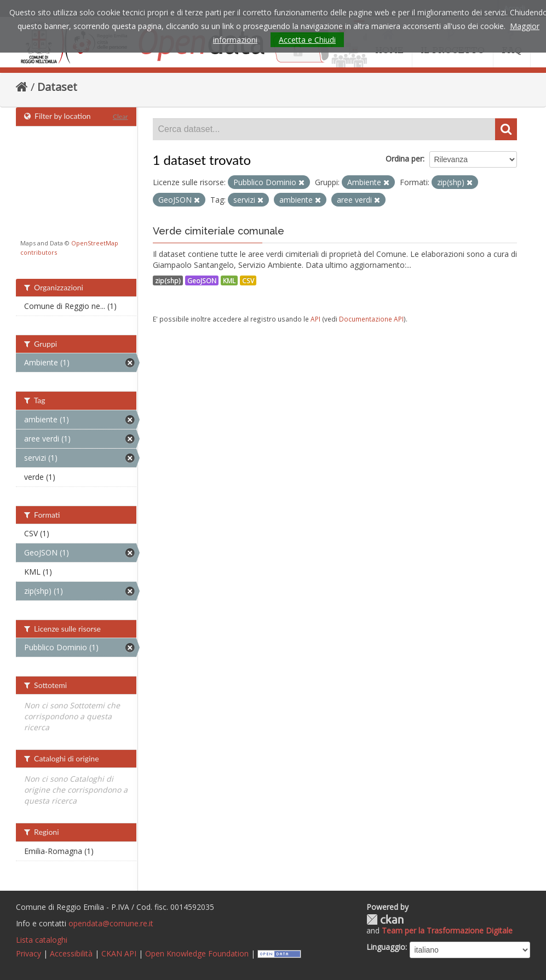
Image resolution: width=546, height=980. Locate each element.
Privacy (28, 953)
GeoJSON (202, 280)
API (315, 319)
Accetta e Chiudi (307, 40)
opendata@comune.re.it (111, 923)
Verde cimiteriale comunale (219, 231)
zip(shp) (168, 280)
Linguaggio (386, 947)
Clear (120, 116)
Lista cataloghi (42, 940)
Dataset (57, 87)
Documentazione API (371, 319)
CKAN (385, 919)
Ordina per (404, 159)
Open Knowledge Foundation (197, 953)
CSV (248, 280)
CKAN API (119, 953)
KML (229, 280)
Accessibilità (71, 953)
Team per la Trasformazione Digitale (447, 930)
